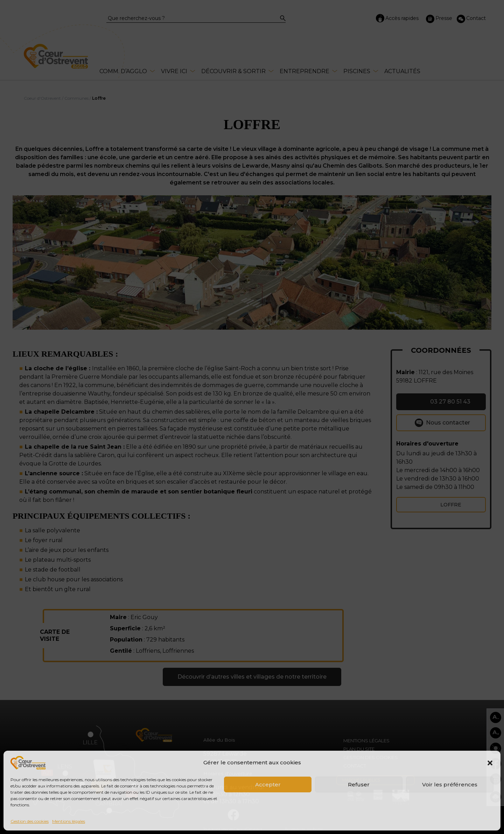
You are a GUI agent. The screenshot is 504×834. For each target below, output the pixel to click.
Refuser (359, 784)
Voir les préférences (450, 784)
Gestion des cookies (30, 821)
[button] (490, 763)
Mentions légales (69, 821)
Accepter (268, 784)
